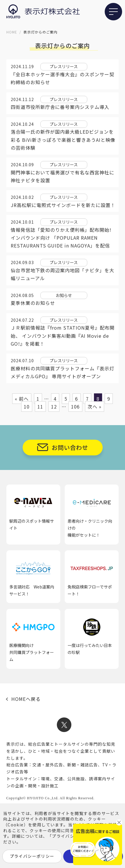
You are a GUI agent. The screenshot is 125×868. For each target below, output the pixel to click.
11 (40, 406)
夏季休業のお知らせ (33, 303)
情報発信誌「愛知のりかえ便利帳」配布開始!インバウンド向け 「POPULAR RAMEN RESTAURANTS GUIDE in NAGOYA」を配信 (61, 238)
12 (54, 406)
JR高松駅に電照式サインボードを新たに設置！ (63, 205)
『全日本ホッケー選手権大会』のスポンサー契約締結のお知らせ (62, 78)
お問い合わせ (70, 447)
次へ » (95, 406)
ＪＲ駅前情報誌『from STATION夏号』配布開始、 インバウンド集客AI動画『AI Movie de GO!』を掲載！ (63, 335)
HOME (12, 32)
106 (75, 406)
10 (27, 406)
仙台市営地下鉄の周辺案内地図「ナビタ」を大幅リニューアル (62, 274)
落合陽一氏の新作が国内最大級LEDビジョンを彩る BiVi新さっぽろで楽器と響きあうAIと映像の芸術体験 (63, 139)
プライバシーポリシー (32, 856)
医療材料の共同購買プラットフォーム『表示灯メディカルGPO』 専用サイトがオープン (62, 372)
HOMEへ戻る (26, 699)
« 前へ (22, 399)
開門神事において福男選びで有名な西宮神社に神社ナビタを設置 (62, 176)
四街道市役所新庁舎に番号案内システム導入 (60, 107)
